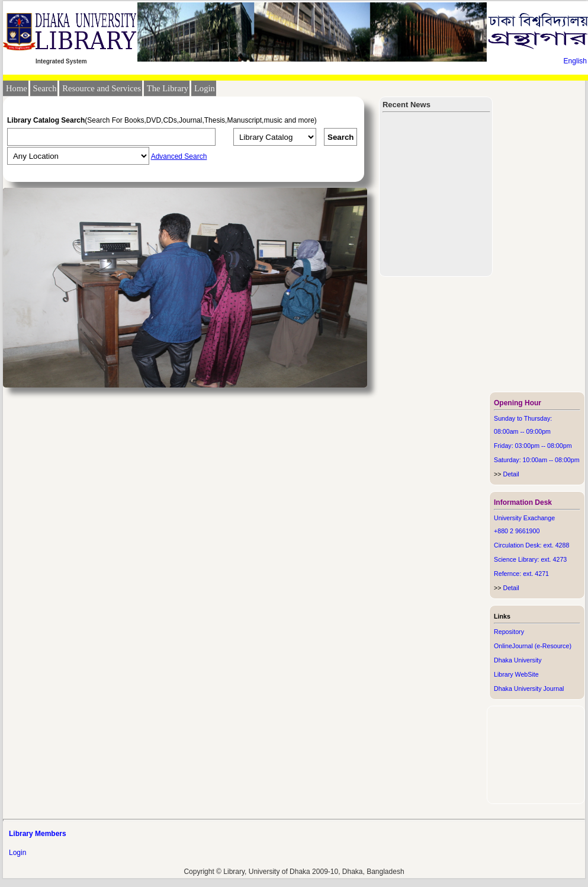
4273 (560, 559)
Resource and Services (102, 88)
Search (45, 88)
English (575, 61)
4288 (563, 545)
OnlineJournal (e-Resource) (533, 646)
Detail (507, 474)
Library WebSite (516, 674)
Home (17, 88)
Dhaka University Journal (529, 689)
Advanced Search (179, 156)
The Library (168, 88)
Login (205, 88)
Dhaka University (518, 660)
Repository (509, 632)
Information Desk (523, 502)
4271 (542, 574)
